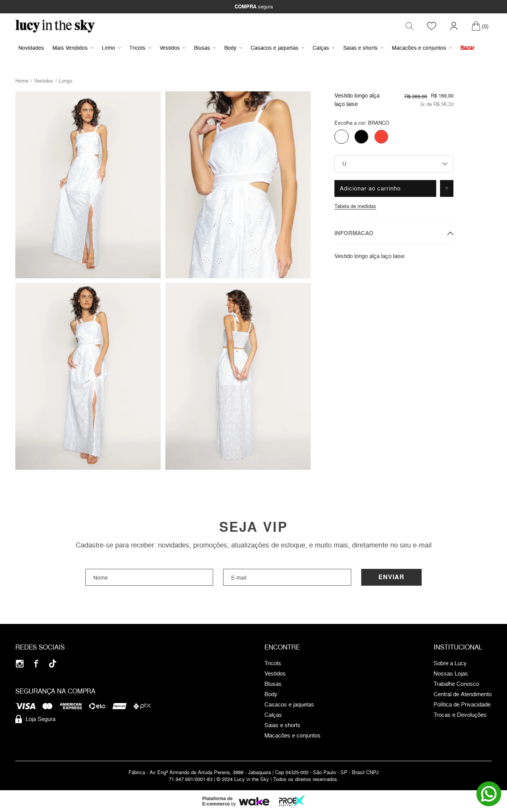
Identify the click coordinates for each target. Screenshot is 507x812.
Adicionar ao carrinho (370, 189)
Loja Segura (35, 720)
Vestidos (173, 48)
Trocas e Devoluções (460, 716)
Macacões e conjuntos (422, 48)
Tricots (140, 48)
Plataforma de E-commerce (218, 802)
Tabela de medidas (355, 206)
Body (233, 48)
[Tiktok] (53, 664)
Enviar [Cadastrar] (391, 578)
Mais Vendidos (73, 48)
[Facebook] (36, 664)
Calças (324, 48)
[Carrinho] (480, 26)
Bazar (467, 48)
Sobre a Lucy (450, 664)
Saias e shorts (363, 48)
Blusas (205, 48)
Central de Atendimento (463, 695)
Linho (111, 48)
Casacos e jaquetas (277, 48)
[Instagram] (20, 664)
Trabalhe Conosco (456, 685)
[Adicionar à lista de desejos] (447, 189)
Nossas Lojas (451, 674)
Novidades (31, 48)
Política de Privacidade (462, 705)
